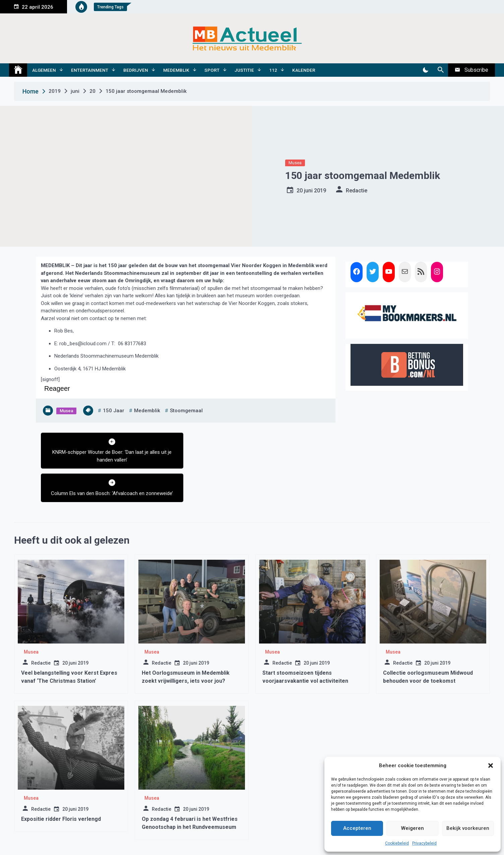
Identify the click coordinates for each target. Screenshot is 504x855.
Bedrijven (136, 70)
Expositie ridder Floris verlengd (61, 785)
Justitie (244, 70)
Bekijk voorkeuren (468, 828)
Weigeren (413, 828)
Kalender (304, 70)
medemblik (147, 411)
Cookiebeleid (397, 843)
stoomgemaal (186, 411)
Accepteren (357, 828)
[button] (491, 766)
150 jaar (114, 411)
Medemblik (176, 70)
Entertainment (90, 70)
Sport (212, 70)
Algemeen (44, 70)
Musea (295, 163)
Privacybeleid (424, 843)
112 (273, 70)
